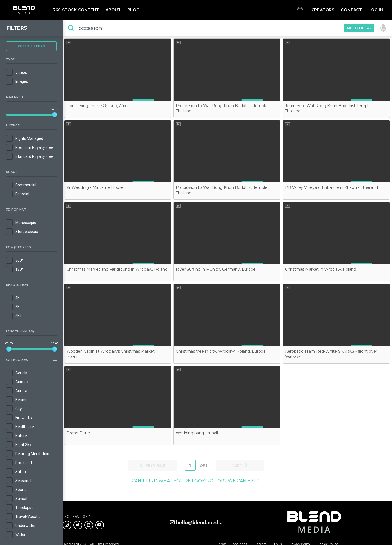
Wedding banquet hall (197, 433)
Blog (133, 10)
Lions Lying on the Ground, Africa (98, 106)
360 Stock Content (76, 10)
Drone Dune (78, 433)
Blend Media (24, 10)
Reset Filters (31, 46)
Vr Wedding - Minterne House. (95, 187)
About (113, 10)
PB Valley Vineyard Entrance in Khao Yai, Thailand (331, 187)
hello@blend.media (199, 522)
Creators (323, 10)
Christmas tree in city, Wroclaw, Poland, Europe (221, 351)
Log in (376, 10)
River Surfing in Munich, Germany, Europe (216, 269)
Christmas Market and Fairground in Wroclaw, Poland (117, 269)
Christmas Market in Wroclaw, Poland (321, 269)
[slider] (54, 115)
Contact (351, 10)
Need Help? (359, 28)
